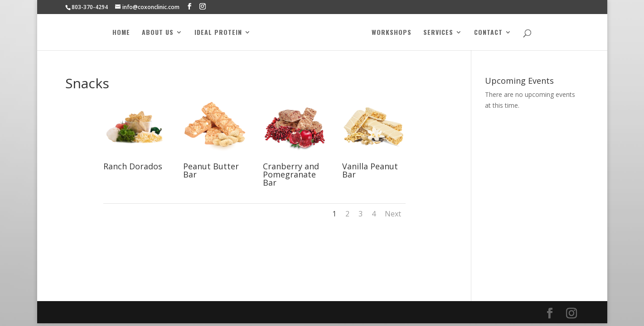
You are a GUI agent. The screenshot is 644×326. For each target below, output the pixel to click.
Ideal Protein (218, 33)
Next (393, 214)
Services (438, 33)
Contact (488, 33)
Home (121, 33)
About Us (158, 33)
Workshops (392, 33)
